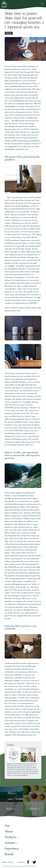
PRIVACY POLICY (8, 862)
